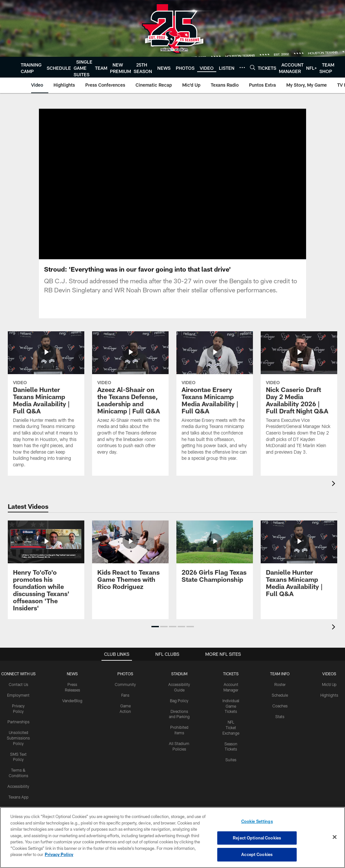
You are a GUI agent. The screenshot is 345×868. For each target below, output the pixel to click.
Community (125, 685)
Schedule (280, 696)
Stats (280, 717)
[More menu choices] (242, 67)
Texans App (18, 798)
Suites (231, 761)
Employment (18, 696)
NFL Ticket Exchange (231, 728)
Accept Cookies (257, 854)
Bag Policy (179, 702)
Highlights (329, 696)
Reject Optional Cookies (257, 838)
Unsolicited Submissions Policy (18, 739)
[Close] (335, 837)
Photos (125, 675)
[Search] (253, 67)
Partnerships (18, 723)
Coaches (280, 707)
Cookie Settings (257, 821)
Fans (125, 696)
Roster (280, 685)
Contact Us (18, 685)
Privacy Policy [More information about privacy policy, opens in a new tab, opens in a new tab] (59, 854)
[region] (172, 837)
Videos (329, 675)
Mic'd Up (329, 685)
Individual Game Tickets (231, 707)
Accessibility (18, 787)
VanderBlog (72, 702)
